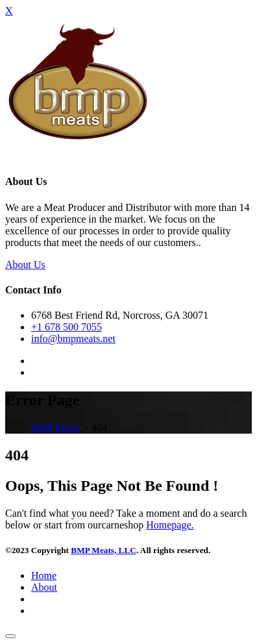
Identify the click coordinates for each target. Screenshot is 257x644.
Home (44, 576)
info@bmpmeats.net (73, 339)
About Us (25, 265)
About (44, 587)
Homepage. (170, 525)
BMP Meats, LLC (104, 550)
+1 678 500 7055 (67, 327)
